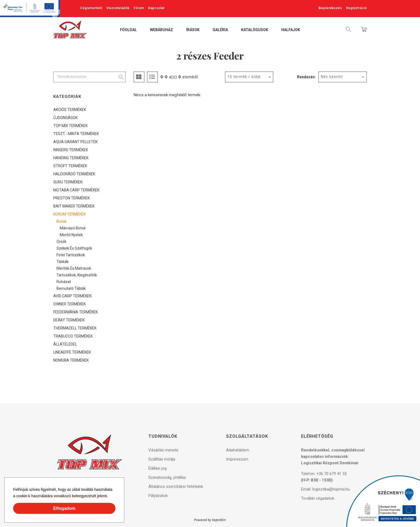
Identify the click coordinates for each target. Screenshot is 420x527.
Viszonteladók (118, 8)
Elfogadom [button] (64, 508)
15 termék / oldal (244, 77)
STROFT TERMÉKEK (70, 166)
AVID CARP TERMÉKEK (72, 296)
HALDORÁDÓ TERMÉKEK (74, 174)
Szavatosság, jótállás (167, 477)
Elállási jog (157, 468)
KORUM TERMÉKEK (70, 214)
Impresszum (237, 459)
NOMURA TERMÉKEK (71, 360)
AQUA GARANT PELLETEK (75, 142)
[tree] (89, 235)
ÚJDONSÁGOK (65, 118)
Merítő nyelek (71, 235)
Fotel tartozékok (71, 255)
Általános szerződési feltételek (176, 487)
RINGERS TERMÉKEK (71, 150)
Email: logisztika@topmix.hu (325, 489)
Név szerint (332, 77)
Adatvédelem (238, 450)
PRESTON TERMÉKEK (72, 198)
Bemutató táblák (71, 288)
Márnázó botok (73, 228)
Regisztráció (356, 8)
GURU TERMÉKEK (68, 182)
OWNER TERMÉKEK (70, 304)
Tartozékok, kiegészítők (77, 275)
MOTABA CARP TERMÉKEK (76, 190)
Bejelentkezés (330, 8)
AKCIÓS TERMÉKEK (70, 110)
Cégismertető (91, 8)
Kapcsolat (156, 8)
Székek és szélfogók (74, 248)
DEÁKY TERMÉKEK (69, 320)
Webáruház (162, 30)
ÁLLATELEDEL (65, 344)
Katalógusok (255, 30)
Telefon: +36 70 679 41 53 (324, 474)
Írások (193, 30)
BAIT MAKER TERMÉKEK (74, 206)
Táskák (63, 262)
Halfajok (291, 30)
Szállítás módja (162, 459)
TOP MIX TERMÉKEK (70, 126)
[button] (110, 497)
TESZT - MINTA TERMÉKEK (76, 134)
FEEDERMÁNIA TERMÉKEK (76, 312)
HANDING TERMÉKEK (71, 158)
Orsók (61, 242)
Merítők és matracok (74, 268)
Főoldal (128, 30)
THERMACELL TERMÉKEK (75, 328)
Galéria (220, 30)
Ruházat (64, 282)
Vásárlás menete (163, 450)
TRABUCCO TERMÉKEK (73, 336)
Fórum (139, 8)
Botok (61, 221)
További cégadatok (318, 498)
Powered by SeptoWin (210, 520)
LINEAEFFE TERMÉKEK (72, 352)
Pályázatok (158, 496)
